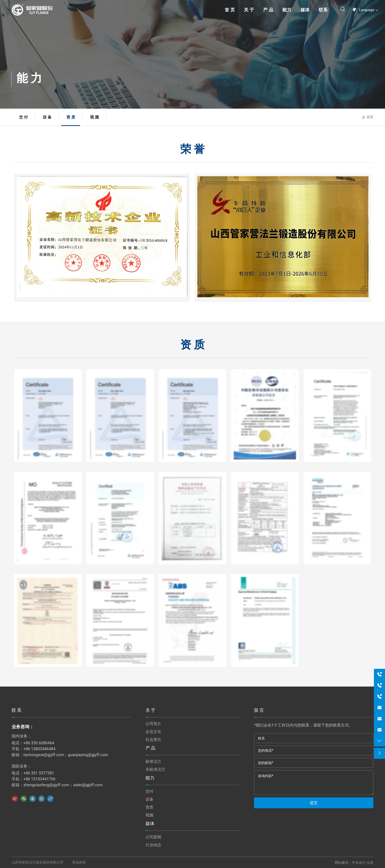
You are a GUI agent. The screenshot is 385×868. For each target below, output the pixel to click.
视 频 (94, 117)
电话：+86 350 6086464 (33, 743)
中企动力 (359, 863)
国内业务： (21, 736)
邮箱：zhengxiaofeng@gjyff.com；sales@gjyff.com (57, 785)
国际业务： (21, 766)
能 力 (29, 78)
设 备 (47, 117)
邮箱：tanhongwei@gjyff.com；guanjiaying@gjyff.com (60, 755)
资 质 (71, 117)
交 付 (23, 117)
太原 (370, 863)
